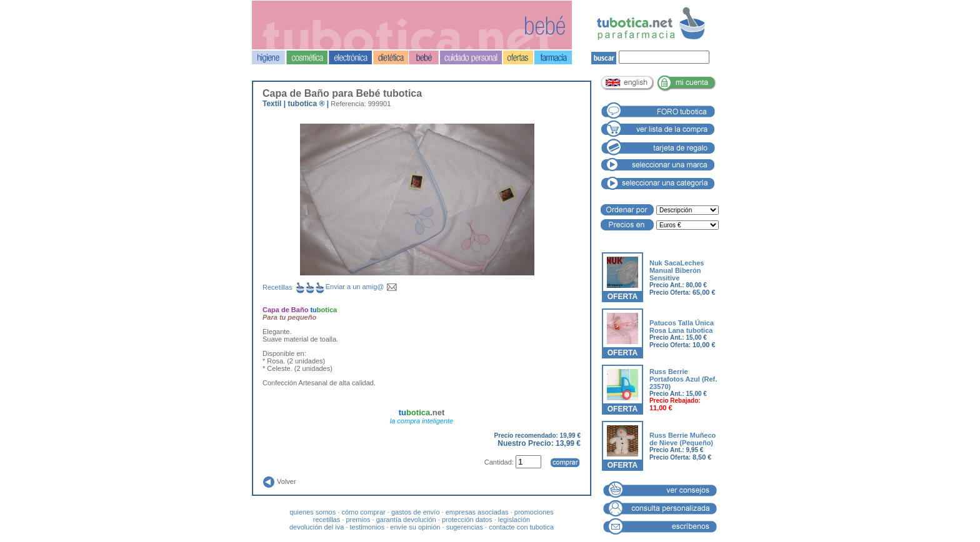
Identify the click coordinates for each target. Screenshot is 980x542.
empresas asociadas (477, 512)
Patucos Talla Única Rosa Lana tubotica (682, 327)
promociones (534, 512)
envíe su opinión (415, 527)
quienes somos (312, 512)
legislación (514, 520)
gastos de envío (416, 512)
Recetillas (294, 287)
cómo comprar (363, 512)
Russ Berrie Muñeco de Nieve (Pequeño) (682, 439)
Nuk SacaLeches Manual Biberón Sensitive (677, 270)
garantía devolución (406, 520)
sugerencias (465, 527)
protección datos (467, 520)
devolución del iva (317, 527)
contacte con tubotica (521, 527)
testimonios (367, 527)
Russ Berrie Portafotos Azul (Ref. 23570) (683, 379)
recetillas (327, 520)
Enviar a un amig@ (362, 287)
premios (358, 520)
